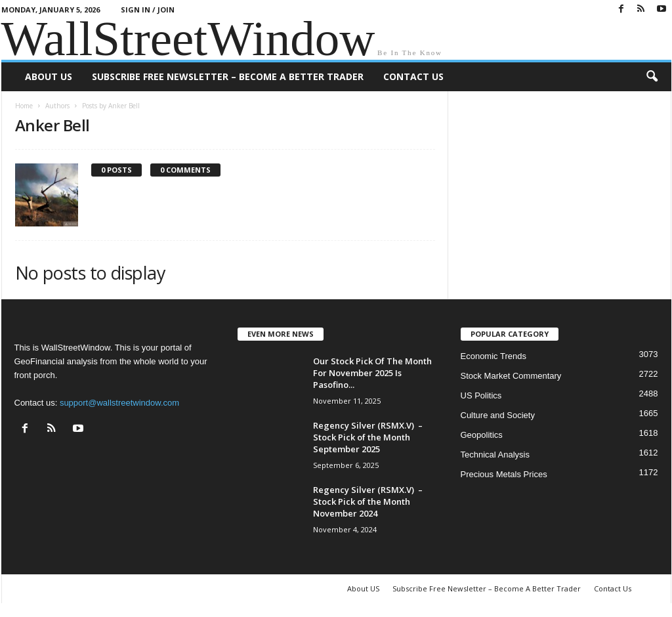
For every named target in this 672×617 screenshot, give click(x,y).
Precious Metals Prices (504, 474)
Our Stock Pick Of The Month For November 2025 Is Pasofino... (372, 373)
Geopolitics (482, 435)
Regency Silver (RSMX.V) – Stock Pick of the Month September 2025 (368, 437)
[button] (652, 77)
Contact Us (413, 76)
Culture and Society (498, 415)
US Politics (481, 395)
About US (49, 76)
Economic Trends (493, 356)
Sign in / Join (148, 10)
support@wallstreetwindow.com (119, 403)
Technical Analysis (495, 455)
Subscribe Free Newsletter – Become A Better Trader (228, 76)
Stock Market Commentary (511, 376)
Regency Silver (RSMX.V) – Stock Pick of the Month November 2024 (368, 501)
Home (24, 106)
